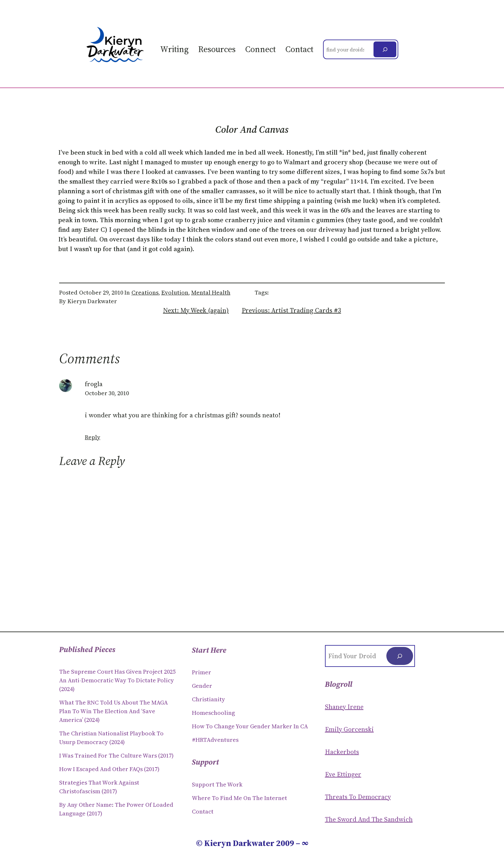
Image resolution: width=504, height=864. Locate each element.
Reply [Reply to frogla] (93, 437)
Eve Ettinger (343, 774)
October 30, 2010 (107, 393)
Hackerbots (342, 752)
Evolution (175, 292)
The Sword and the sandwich (369, 819)
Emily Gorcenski (349, 729)
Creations (145, 292)
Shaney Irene (344, 707)
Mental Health (211, 292)
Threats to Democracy (358, 797)
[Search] (385, 49)
